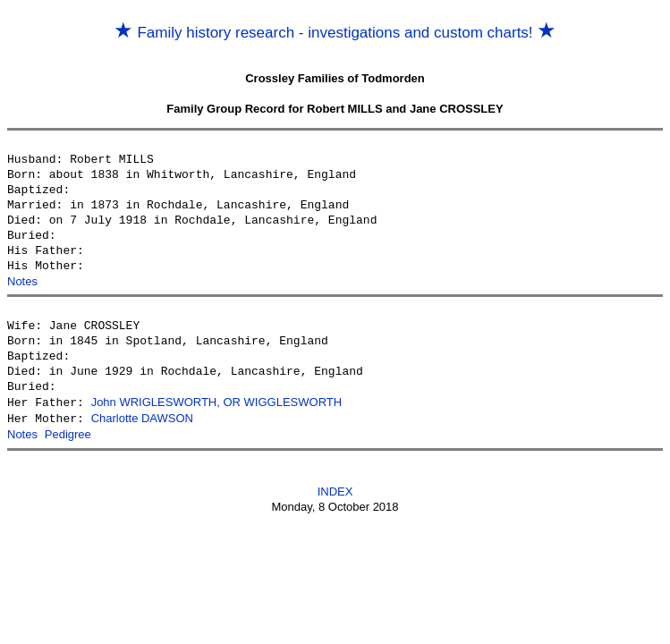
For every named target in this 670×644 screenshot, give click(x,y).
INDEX (335, 489)
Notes (22, 281)
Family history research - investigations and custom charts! (335, 33)
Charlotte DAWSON (142, 417)
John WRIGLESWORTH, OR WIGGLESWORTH (217, 402)
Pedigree (68, 432)
